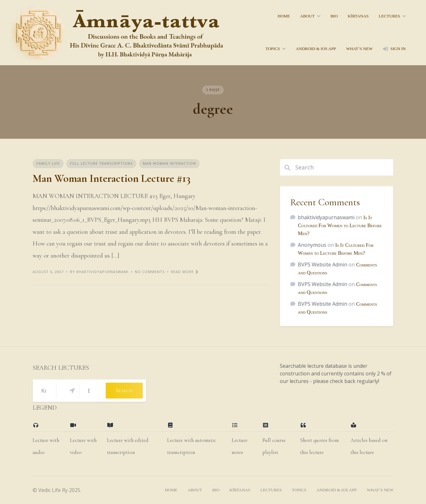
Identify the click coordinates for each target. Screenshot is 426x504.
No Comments (150, 272)
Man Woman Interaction (169, 163)
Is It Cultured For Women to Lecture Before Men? (340, 225)
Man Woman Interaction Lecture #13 (112, 179)
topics (273, 49)
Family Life (48, 163)
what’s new (359, 49)
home (284, 16)
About (307, 16)
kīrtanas (358, 16)
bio (334, 16)
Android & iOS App (316, 49)
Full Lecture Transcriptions (101, 163)
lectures (389, 16)
